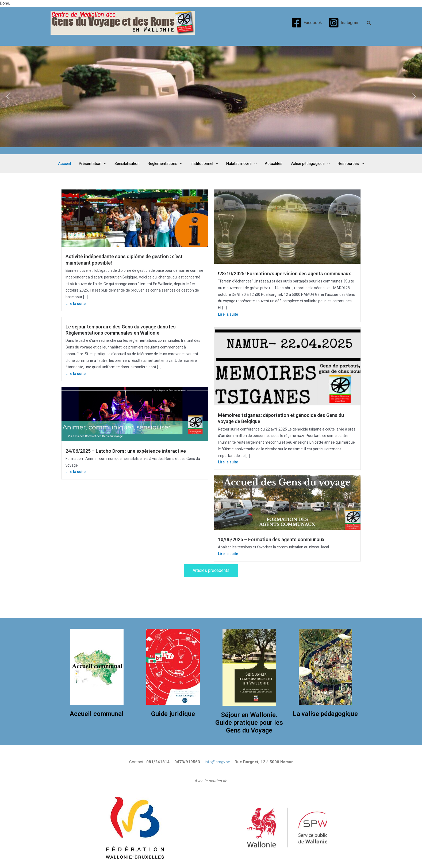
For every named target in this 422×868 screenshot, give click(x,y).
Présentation (93, 164)
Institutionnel (204, 164)
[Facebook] (306, 23)
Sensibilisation (127, 164)
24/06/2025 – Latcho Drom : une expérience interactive (126, 451)
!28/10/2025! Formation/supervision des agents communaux (284, 274)
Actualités (274, 164)
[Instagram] (344, 23)
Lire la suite (76, 304)
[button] (8, 96)
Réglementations (165, 164)
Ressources (351, 164)
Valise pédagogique (310, 164)
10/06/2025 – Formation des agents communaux (271, 539)
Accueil (64, 164)
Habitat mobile (241, 164)
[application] (104, 164)
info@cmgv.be (217, 762)
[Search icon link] (369, 23)
